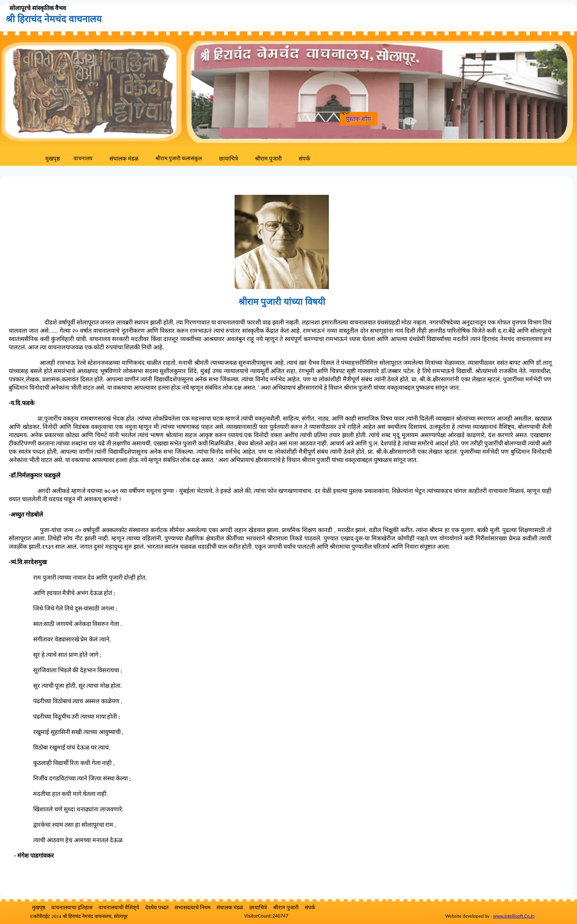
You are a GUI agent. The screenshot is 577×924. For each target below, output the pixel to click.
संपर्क (305, 159)
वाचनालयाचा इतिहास (72, 908)
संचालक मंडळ (124, 159)
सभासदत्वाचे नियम (193, 908)
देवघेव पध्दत (157, 908)
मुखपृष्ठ (53, 159)
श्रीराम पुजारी (268, 159)
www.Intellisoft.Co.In (514, 916)
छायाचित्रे (229, 159)
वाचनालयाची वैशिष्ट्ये (119, 908)
